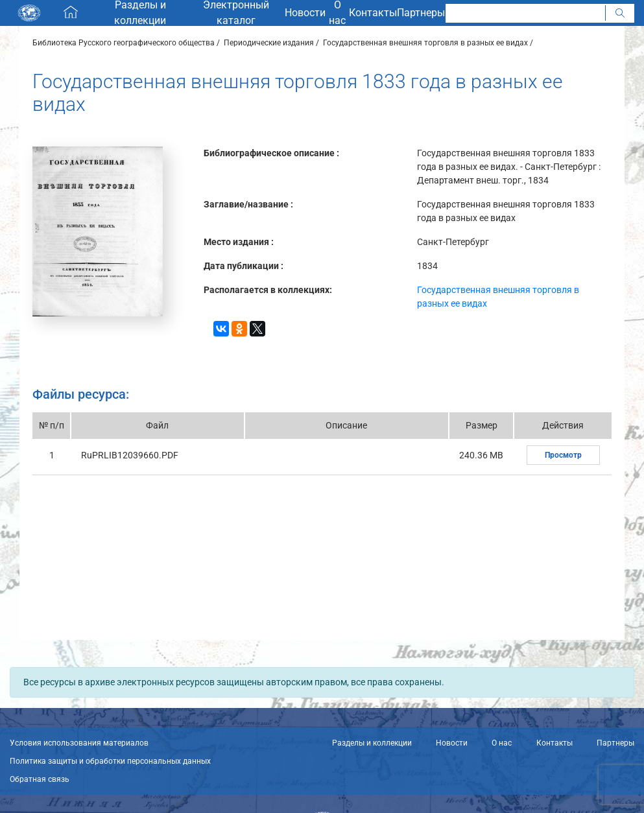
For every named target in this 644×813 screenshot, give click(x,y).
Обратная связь (40, 779)
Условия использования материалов (79, 743)
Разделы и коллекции (372, 743)
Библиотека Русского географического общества (124, 43)
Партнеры (615, 743)
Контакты (555, 743)
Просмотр (563, 455)
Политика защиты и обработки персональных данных (110, 761)
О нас (502, 743)
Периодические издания (269, 43)
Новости (452, 743)
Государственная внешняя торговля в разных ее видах (425, 43)
